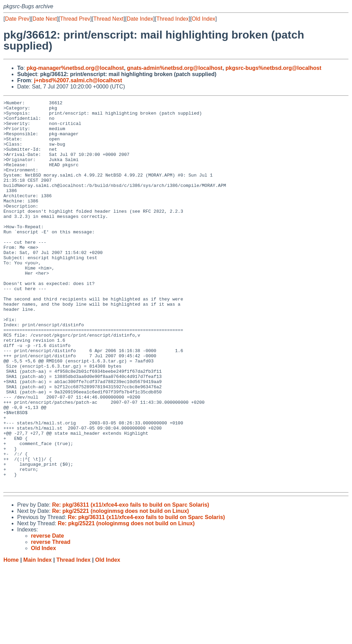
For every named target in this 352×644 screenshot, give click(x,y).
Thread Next (108, 19)
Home (11, 637)
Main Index (38, 637)
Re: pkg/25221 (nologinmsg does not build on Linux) (120, 588)
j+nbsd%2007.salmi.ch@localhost (78, 80)
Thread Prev (75, 19)
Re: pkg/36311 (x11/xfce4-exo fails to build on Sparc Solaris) (130, 582)
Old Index (203, 19)
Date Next (45, 19)
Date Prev (17, 19)
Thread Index (173, 19)
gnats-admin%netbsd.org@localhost (175, 68)
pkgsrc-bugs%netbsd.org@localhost (273, 68)
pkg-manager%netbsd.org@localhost (75, 68)
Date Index (140, 19)
